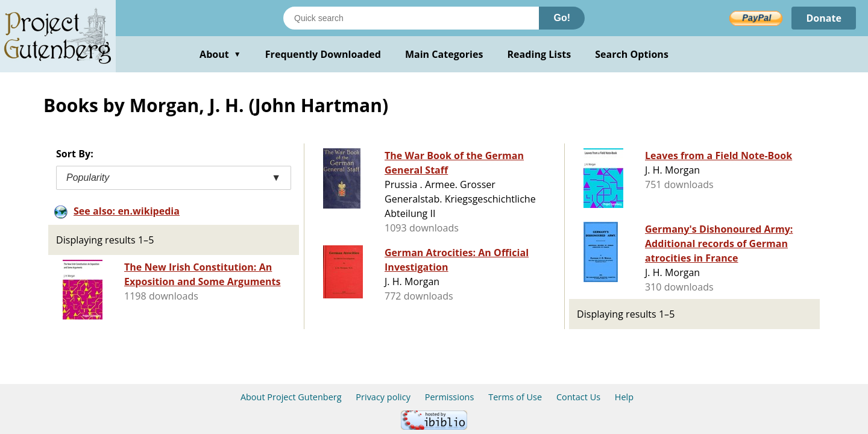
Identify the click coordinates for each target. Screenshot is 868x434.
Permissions (450, 397)
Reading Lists (539, 54)
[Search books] (411, 18)
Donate (824, 18)
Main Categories (444, 54)
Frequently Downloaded (323, 54)
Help (624, 397)
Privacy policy (383, 397)
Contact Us (578, 397)
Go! (562, 18)
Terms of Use (515, 397)
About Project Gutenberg (291, 397)
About (220, 54)
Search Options (632, 54)
